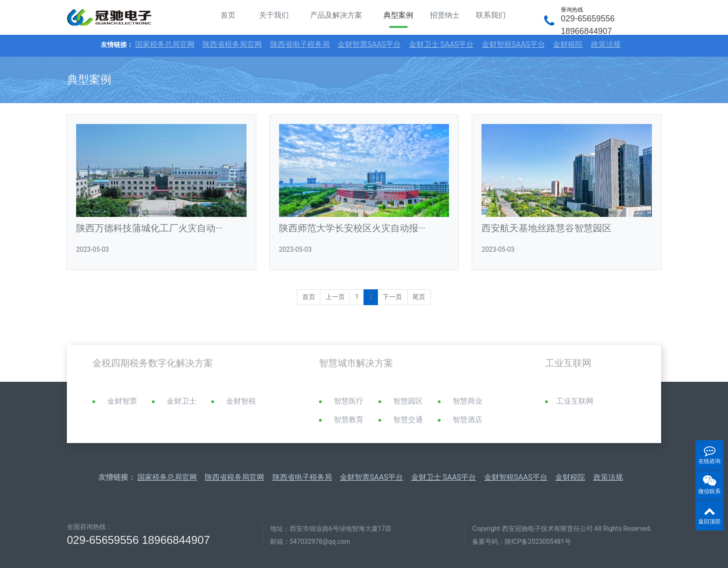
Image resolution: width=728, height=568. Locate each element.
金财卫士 (182, 401)
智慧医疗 (349, 401)
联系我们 (491, 15)
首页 (228, 15)
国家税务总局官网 (165, 44)
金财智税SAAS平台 (513, 44)
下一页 (392, 297)
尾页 (419, 297)
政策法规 (606, 44)
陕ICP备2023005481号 (538, 542)
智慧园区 (408, 401)
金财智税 (241, 401)
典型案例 (398, 15)
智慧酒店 (468, 420)
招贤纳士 (445, 15)
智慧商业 (468, 401)
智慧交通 (408, 420)
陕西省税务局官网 (232, 44)
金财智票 (122, 401)
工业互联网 (575, 401)
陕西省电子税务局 (300, 44)
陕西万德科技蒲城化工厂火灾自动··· (149, 228)
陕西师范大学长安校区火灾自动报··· (352, 228)
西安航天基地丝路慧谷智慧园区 (546, 228)
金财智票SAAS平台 (369, 44)
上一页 (335, 297)
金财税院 (568, 44)
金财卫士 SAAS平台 (442, 44)
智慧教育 (349, 420)
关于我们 (274, 15)
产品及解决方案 (336, 15)
